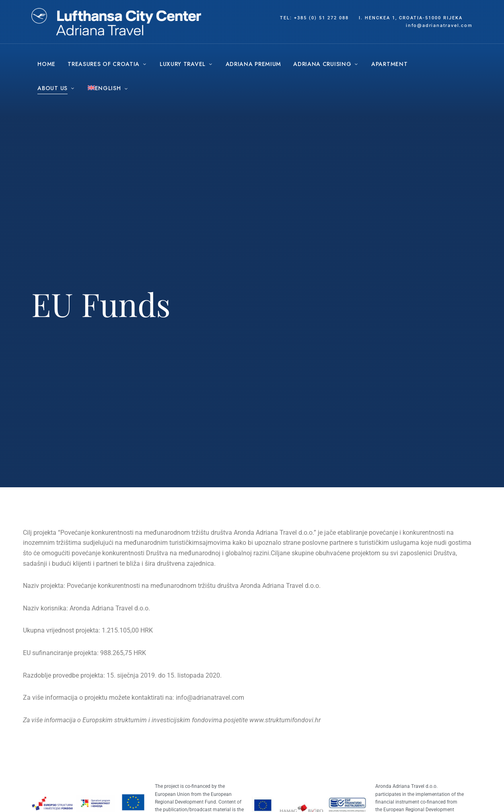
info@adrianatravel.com (210, 698)
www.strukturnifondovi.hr (285, 720)
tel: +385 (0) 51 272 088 (314, 18)
